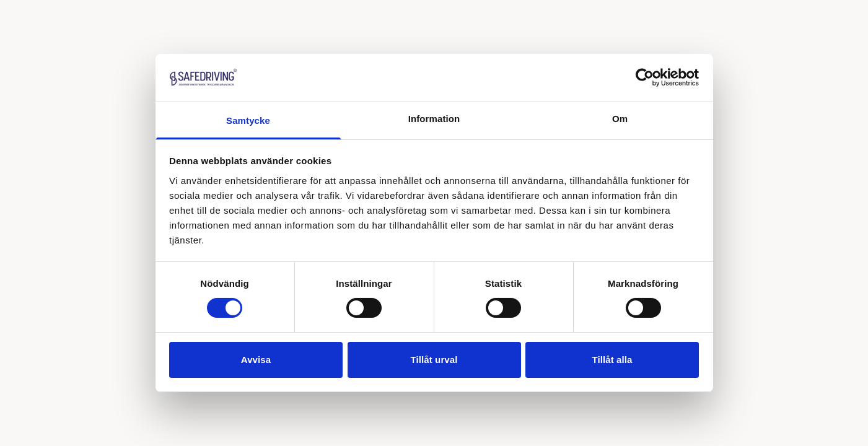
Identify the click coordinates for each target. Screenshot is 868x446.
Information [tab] (434, 119)
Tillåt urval (434, 360)
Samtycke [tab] (248, 120)
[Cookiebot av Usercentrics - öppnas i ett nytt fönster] (645, 77)
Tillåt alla (612, 360)
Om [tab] (620, 119)
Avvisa (256, 360)
